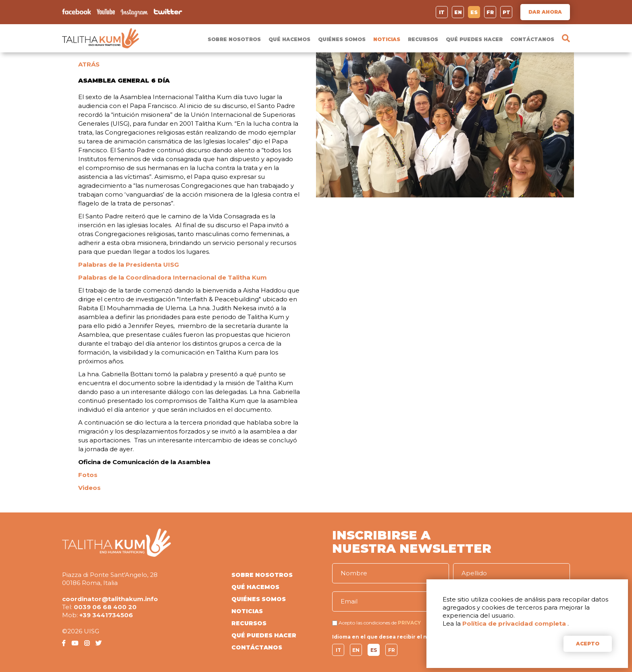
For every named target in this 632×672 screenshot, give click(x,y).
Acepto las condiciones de (368, 623)
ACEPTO (588, 644)
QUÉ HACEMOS (289, 39)
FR (490, 12)
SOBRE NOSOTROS (234, 39)
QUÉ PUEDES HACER (474, 39)
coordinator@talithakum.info (110, 599)
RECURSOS (423, 39)
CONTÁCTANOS (532, 39)
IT (442, 12)
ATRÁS (89, 64)
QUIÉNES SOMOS (342, 39)
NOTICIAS (387, 39)
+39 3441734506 (106, 615)
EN (458, 12)
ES (474, 12)
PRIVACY (409, 623)
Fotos (88, 475)
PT (506, 12)
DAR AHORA (545, 12)
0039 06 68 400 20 (105, 607)
